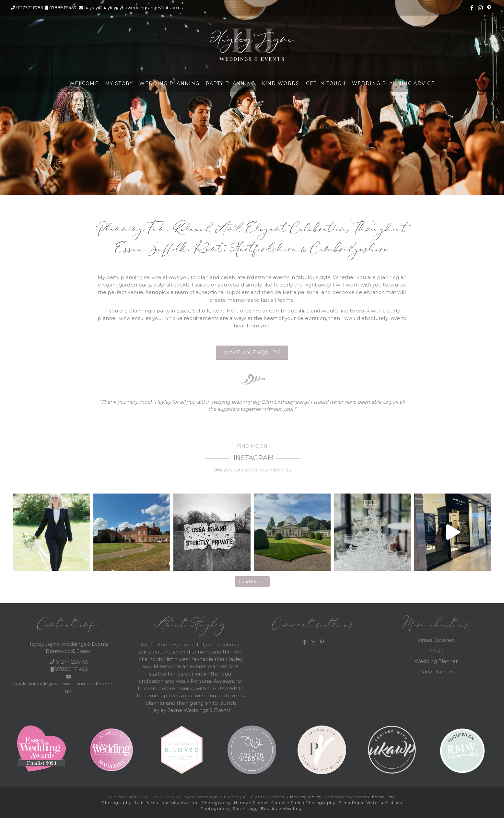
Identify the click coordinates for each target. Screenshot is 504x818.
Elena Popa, (352, 803)
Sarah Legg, (247, 808)
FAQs (436, 650)
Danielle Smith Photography (303, 803)
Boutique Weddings (282, 808)
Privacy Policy (306, 797)
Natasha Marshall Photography (196, 803)
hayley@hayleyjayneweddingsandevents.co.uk (134, 7)
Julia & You (146, 803)
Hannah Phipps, (253, 803)
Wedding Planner (436, 661)
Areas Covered (436, 640)
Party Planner (436, 671)
